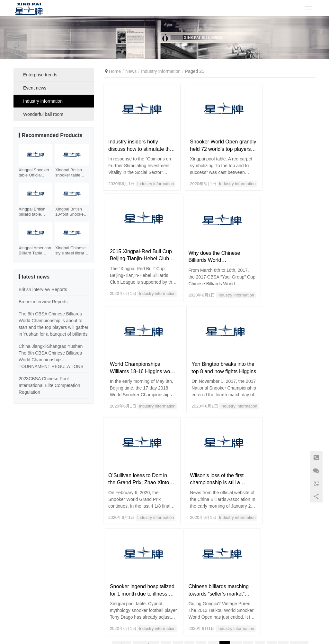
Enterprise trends (40, 75)
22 (236, 508)
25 (272, 508)
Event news (35, 88)
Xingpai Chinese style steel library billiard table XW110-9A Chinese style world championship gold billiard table (71, 251)
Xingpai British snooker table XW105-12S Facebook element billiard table (69, 173)
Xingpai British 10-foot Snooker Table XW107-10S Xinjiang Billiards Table (70, 212)
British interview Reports (43, 289)
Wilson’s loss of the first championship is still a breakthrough (207, 349)
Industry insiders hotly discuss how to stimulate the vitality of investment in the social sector (136, 140)
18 (190, 508)
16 (166, 508)
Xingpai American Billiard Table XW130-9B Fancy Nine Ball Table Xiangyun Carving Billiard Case (35, 251)
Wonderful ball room (43, 114)
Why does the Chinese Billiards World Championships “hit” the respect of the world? (135, 244)
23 (248, 508)
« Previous (146, 508)
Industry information (147, 178)
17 (178, 508)
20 (213, 508)
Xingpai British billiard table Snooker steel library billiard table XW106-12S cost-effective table (35, 212)
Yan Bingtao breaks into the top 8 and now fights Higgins (280, 244)
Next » (299, 508)
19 (201, 508)
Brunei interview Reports (43, 302)
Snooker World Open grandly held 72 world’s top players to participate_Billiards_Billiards (208, 140)
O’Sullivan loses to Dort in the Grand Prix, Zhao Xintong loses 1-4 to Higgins (135, 349)
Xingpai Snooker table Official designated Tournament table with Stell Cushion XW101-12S (35, 173)
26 (283, 508)
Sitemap (185, 635)
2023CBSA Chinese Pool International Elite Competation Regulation (49, 385)
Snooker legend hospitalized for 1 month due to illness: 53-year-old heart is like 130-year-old (281, 349)
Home (115, 71)
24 (260, 508)
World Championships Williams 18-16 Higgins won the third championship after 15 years (206, 244)
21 (225, 508)
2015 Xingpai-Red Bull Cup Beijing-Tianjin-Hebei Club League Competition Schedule (282, 140)
